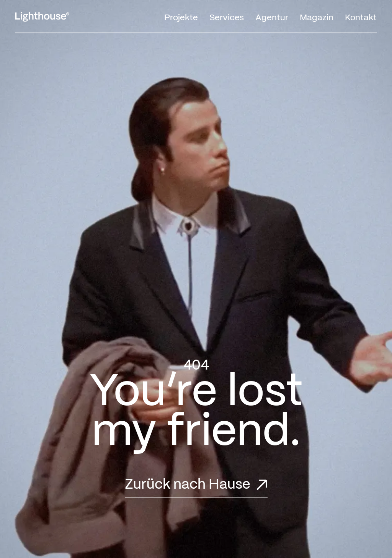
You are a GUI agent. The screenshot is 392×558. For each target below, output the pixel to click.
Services (227, 18)
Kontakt (361, 18)
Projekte (181, 18)
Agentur (272, 18)
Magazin (317, 18)
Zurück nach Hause (188, 485)
